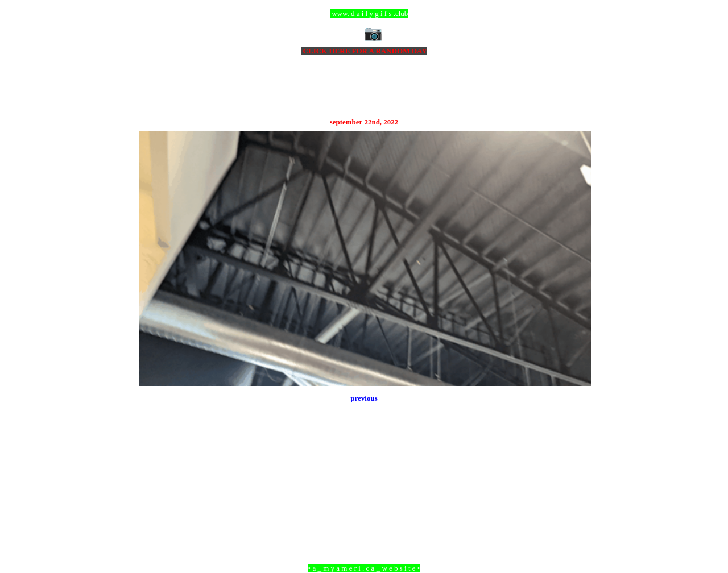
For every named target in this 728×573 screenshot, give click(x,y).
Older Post (576, 506)
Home (366, 506)
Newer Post (154, 506)
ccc (364, 13)
